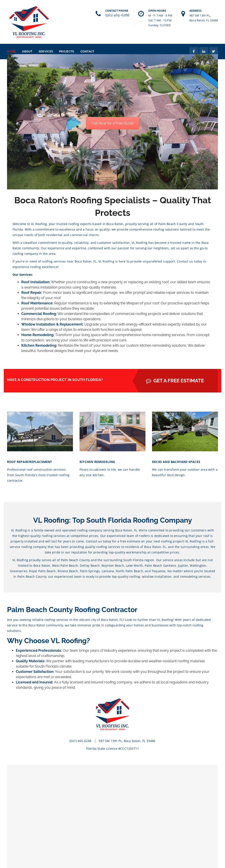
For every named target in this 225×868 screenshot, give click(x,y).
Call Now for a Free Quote (113, 123)
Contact (87, 51)
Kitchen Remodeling (39, 345)
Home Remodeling (37, 335)
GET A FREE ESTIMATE (175, 381)
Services (46, 51)
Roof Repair (31, 293)
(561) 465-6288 (117, 15)
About (27, 51)
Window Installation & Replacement (52, 324)
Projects (67, 51)
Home (11, 51)
